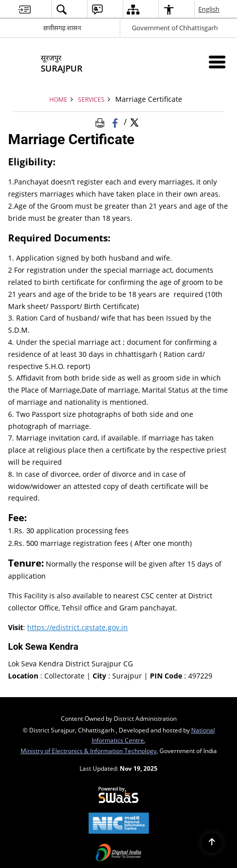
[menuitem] (24, 9)
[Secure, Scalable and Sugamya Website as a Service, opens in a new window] (118, 795)
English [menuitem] (209, 9)
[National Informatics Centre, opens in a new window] (118, 824)
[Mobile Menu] (217, 62)
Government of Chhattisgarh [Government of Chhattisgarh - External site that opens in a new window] (175, 28)
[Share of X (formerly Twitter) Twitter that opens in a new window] (134, 121)
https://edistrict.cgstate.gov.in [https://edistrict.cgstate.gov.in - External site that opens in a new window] (77, 627)
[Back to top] (212, 843)
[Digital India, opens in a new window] (118, 853)
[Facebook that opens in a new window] (116, 121)
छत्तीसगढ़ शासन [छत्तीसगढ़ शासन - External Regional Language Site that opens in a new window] (62, 28)
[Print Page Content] (102, 121)
